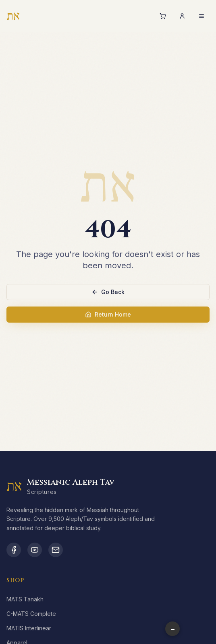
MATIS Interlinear (29, 628)
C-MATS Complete (31, 614)
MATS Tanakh (25, 599)
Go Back (108, 292)
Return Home (108, 314)
